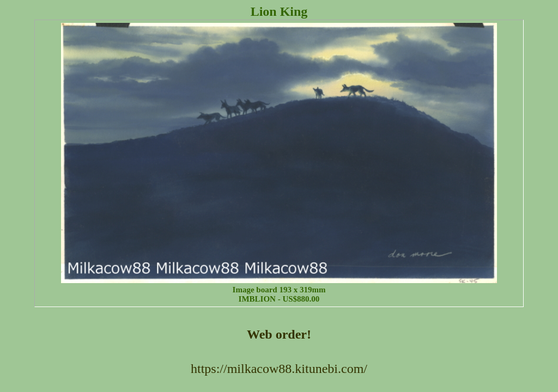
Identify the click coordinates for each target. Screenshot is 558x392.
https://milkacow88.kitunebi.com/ (279, 369)
